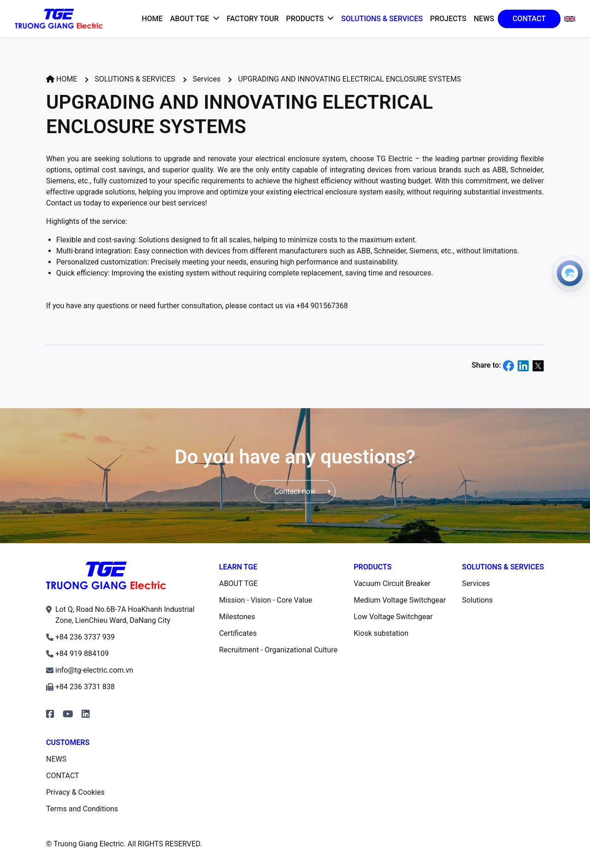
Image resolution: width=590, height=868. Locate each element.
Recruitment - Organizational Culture (278, 650)
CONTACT (63, 776)
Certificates (238, 633)
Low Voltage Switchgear (393, 617)
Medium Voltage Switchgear (400, 600)
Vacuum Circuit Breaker (392, 584)
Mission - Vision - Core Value (265, 600)
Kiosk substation (381, 633)
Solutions (477, 600)
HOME (62, 79)
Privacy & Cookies (75, 792)
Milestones (237, 617)
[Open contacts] (570, 273)
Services (206, 79)
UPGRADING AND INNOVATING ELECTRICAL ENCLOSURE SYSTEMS (349, 79)
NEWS (56, 759)
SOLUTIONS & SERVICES (135, 79)
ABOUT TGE (238, 584)
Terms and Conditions (82, 809)
